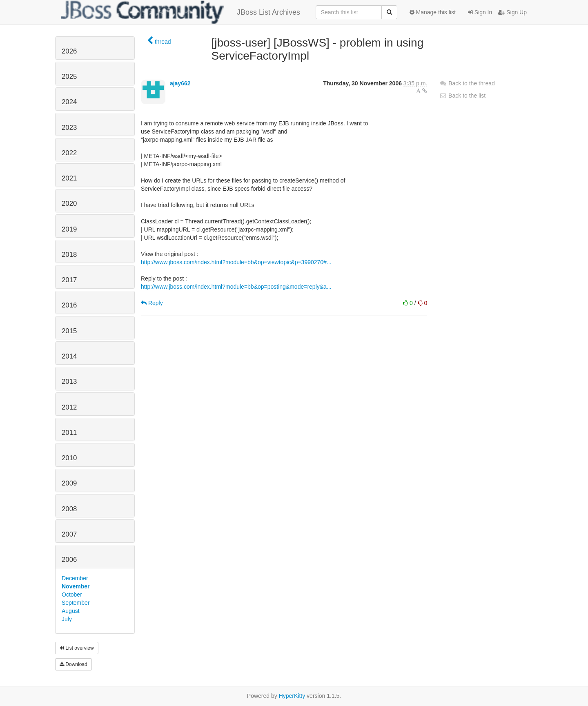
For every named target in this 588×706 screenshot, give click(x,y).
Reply (152, 303)
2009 (69, 483)
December (75, 578)
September (76, 603)
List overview (77, 648)
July (67, 619)
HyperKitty (292, 696)
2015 (69, 331)
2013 (69, 382)
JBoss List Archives (181, 12)
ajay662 (180, 83)
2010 (69, 458)
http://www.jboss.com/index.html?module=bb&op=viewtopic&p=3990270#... (236, 262)
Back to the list (462, 96)
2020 (69, 204)
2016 (69, 305)
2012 (69, 407)
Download (73, 664)
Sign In (480, 12)
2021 (69, 178)
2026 (69, 51)
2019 (69, 229)
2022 (69, 153)
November (76, 586)
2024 (69, 102)
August (71, 611)
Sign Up (512, 12)
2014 (69, 356)
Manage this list (433, 12)
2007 (69, 534)
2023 (69, 128)
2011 (69, 433)
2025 (69, 77)
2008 (69, 509)
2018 (69, 255)
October (72, 595)
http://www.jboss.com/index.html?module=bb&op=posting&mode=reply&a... (236, 287)
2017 (69, 280)
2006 (69, 560)
